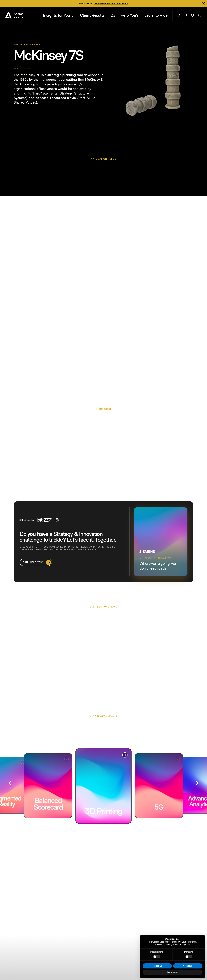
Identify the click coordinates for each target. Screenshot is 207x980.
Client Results (109, 13)
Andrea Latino (14, 13)
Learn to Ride (159, 13)
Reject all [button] (157, 966)
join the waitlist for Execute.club (111, 3)
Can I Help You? (134, 13)
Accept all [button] (188, 966)
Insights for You (80, 13)
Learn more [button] (172, 972)
